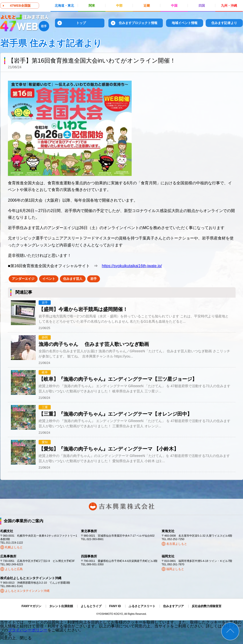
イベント (49, 279)
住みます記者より (224, 23)
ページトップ (230, 631)
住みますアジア (173, 606)
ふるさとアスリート (142, 606)
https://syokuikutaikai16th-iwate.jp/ (132, 266)
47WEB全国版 (20, 6)
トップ (81, 23)
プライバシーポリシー (28, 630)
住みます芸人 (73, 279)
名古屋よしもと (177, 544)
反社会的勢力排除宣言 (207, 606)
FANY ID (115, 606)
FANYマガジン (31, 606)
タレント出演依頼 (61, 606)
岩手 (94, 279)
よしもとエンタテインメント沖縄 (27, 591)
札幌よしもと (14, 547)
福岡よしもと (175, 569)
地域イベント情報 (185, 23)
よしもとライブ (91, 606)
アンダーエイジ (23, 279)
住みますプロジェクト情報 (138, 23)
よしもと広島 (14, 569)
